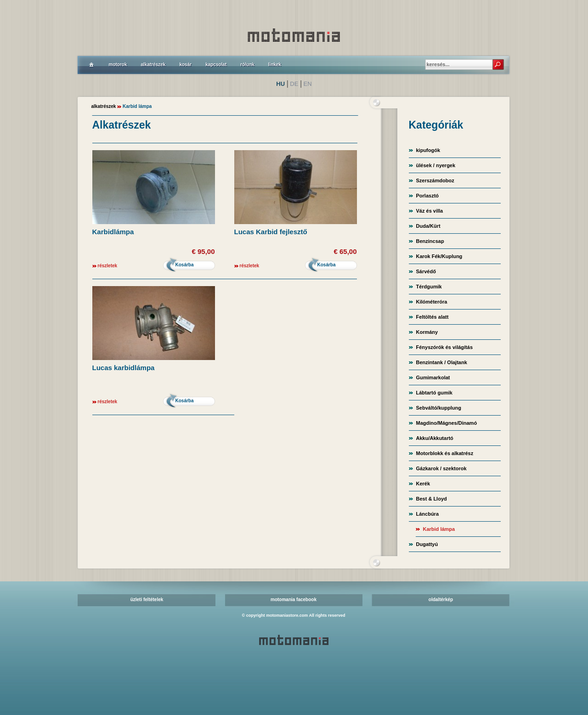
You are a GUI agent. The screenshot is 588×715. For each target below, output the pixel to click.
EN (308, 84)
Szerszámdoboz (435, 180)
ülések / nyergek (436, 165)
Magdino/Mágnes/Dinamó (447, 423)
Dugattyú (427, 544)
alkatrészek (104, 106)
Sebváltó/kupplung (439, 408)
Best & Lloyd (432, 499)
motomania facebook (294, 600)
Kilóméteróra (432, 302)
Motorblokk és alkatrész (445, 453)
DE (294, 84)
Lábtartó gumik (434, 393)
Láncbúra (428, 514)
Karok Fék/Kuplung (439, 256)
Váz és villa (430, 211)
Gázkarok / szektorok (441, 468)
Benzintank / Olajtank (442, 362)
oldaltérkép (441, 600)
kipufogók (428, 150)
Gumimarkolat (433, 377)
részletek (107, 266)
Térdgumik (429, 287)
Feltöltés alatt (433, 317)
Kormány (427, 332)
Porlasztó (428, 196)
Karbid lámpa (439, 529)
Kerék (423, 484)
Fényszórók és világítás (445, 347)
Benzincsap (430, 241)
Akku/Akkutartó (435, 438)
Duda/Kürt (428, 226)
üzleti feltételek (147, 600)
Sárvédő (426, 271)
